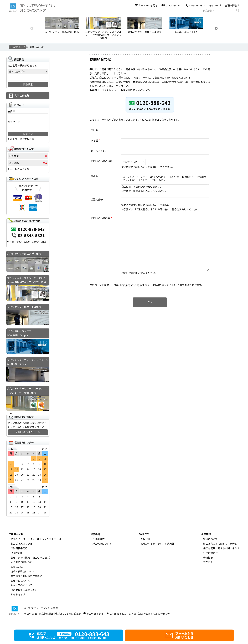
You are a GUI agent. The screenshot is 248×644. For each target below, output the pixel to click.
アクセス (208, 562)
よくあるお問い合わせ (23, 562)
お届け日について (20, 581)
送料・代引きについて (23, 571)
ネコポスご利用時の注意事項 (26, 576)
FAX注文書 (16, 553)
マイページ (215, 5)
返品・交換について (22, 585)
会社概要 (208, 558)
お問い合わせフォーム (28, 432)
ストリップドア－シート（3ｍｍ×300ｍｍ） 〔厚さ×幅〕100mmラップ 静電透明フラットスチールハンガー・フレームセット (165, 180)
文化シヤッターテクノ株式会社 (157, 544)
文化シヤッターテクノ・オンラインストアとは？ (37, 539)
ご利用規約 (99, 539)
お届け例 (146, 539)
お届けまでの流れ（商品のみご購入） (31, 558)
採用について (210, 539)
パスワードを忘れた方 (22, 139)
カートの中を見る (148, 5)
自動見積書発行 (19, 548)
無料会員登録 (22, 95)
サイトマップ (18, 594)
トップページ (18, 47)
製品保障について (102, 544)
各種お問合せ (232, 5)
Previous (32, 28)
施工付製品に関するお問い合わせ (221, 548)
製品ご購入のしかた (22, 544)
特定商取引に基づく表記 (24, 590)
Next (216, 28)
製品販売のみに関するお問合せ (220, 544)
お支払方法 (17, 567)
